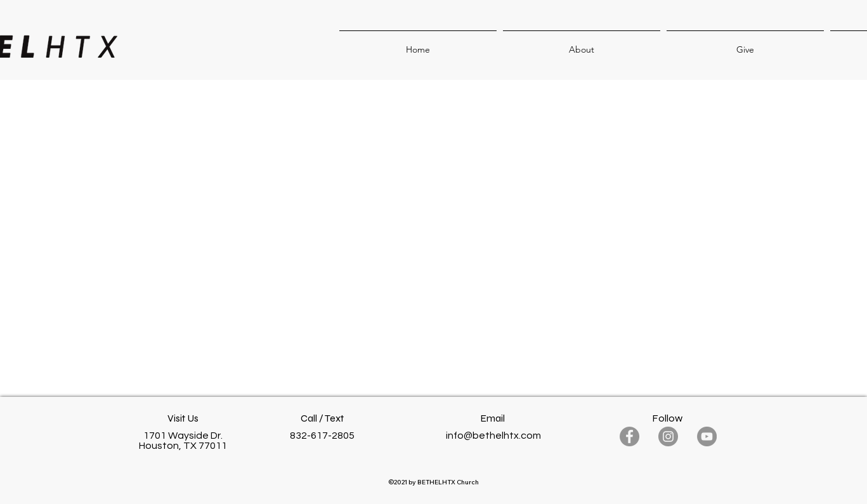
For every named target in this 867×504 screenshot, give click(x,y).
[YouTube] (707, 436)
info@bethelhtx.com (493, 436)
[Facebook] (629, 436)
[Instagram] (668, 436)
